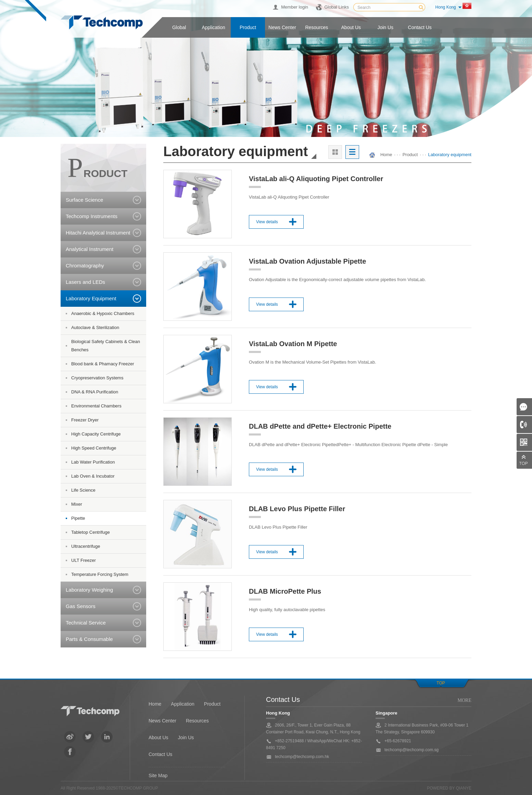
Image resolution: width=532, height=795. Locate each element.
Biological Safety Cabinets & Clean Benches (106, 346)
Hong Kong (446, 7)
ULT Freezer (84, 560)
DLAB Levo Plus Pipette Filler (297, 509)
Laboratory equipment (450, 155)
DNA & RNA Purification (95, 392)
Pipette (78, 518)
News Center (162, 721)
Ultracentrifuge (86, 546)
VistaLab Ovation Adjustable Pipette (307, 261)
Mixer (77, 504)
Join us (385, 27)
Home (386, 155)
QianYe (464, 788)
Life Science (83, 490)
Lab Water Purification (93, 462)
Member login (295, 7)
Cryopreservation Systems (97, 378)
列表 (352, 152)
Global (179, 27)
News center (282, 27)
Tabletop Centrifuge (91, 532)
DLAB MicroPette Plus (285, 591)
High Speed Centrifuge (94, 448)
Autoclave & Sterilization (95, 327)
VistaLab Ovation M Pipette (293, 344)
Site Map (158, 775)
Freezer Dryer (85, 420)
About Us (159, 737)
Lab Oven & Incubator (93, 476)
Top (441, 683)
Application (213, 27)
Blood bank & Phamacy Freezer (103, 364)
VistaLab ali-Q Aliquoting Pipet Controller (316, 179)
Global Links (337, 7)
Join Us (186, 737)
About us (351, 27)
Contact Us (160, 754)
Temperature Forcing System (100, 574)
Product (248, 27)
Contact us (420, 27)
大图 (335, 152)
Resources (316, 27)
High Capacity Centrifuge (96, 434)
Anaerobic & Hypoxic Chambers (103, 313)
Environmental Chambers (96, 406)
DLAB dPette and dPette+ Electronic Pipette (320, 426)
